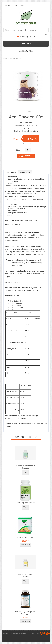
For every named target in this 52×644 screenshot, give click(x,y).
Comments (25, 172)
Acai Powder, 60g (15, 59)
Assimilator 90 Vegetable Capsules (25, 467)
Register (22, 5)
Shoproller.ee (45, 633)
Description (11, 172)
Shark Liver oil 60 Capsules (25, 575)
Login (16, 5)
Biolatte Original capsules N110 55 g (25, 613)
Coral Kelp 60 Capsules (25, 503)
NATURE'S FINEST (29, 126)
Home (5, 59)
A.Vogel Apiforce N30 (25, 537)
